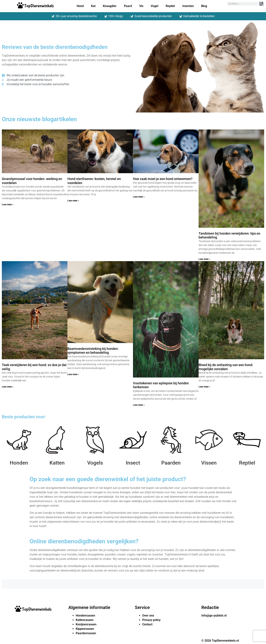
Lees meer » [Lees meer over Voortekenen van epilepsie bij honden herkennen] (139, 405)
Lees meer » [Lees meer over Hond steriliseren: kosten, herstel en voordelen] (73, 201)
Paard (128, 6)
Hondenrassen (85, 616)
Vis (141, 6)
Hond (80, 6)
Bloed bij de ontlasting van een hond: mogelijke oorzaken (226, 367)
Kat (93, 6)
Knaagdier (110, 6)
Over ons (148, 616)
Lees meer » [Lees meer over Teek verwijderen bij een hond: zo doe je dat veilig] (8, 387)
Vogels (95, 463)
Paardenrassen (86, 633)
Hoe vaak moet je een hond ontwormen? (163, 179)
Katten (57, 463)
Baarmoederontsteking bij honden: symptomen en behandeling (93, 351)
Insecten (188, 6)
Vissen (209, 463)
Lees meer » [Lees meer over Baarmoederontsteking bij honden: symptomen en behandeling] (73, 374)
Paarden (171, 463)
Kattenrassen (85, 620)
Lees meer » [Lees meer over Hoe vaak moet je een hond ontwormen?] (139, 197)
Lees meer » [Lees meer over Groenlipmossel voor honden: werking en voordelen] (8, 205)
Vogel (155, 6)
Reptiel (170, 6)
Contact (147, 624)
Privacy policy (151, 620)
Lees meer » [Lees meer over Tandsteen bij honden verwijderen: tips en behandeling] (204, 259)
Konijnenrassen (86, 624)
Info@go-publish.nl (214, 616)
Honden (19, 463)
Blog (204, 6)
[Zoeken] (261, 4)
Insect (133, 463)
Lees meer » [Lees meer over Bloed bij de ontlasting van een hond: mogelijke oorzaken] (204, 387)
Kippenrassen (85, 629)
